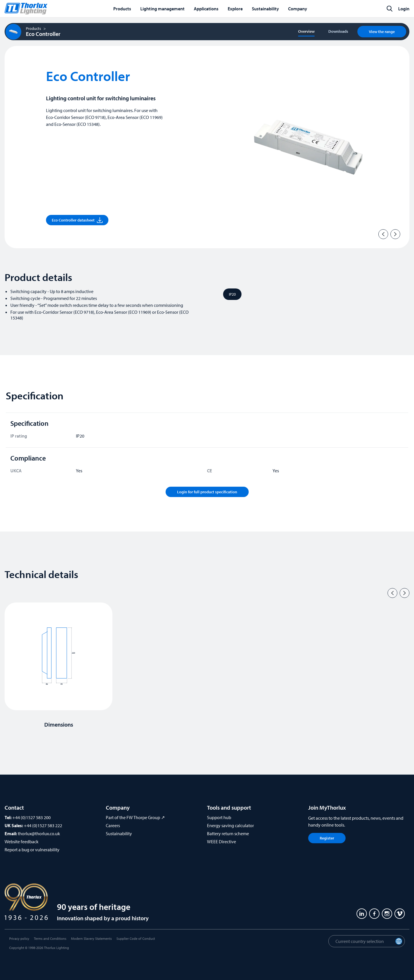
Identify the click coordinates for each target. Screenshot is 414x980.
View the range (382, 32)
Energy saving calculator (230, 825)
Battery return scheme (228, 833)
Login (404, 9)
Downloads (338, 31)
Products (33, 28)
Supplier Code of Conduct (136, 938)
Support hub (219, 817)
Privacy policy (19, 938)
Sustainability (119, 833)
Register (327, 838)
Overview (306, 31)
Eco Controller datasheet (77, 220)
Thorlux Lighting (56, 948)
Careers (113, 825)
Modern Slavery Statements (91, 938)
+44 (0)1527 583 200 (31, 817)
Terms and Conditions (50, 938)
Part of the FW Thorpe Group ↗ (135, 817)
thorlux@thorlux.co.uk (39, 833)
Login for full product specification (207, 492)
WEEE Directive (222, 842)
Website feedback (22, 842)
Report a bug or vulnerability (32, 850)
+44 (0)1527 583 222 (43, 825)
